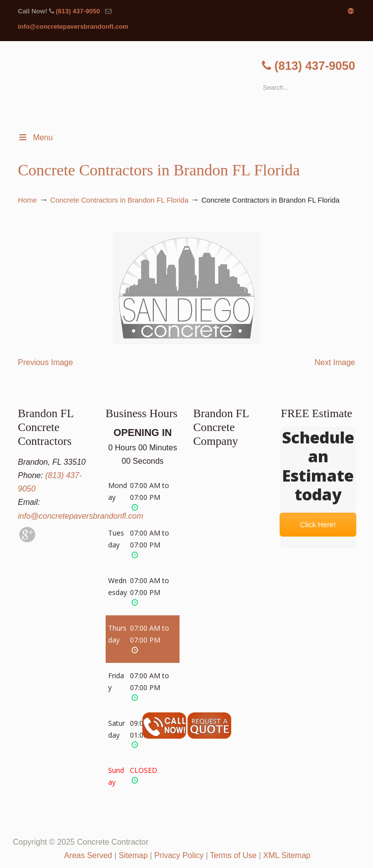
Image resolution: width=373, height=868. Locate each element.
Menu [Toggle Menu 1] (35, 137)
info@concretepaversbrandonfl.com (73, 27)
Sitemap (133, 855)
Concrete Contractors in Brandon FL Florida (119, 200)
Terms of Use (233, 855)
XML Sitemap (287, 855)
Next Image (335, 362)
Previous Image (45, 362)
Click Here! (318, 524)
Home (27, 200)
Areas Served (88, 855)
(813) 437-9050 (78, 11)
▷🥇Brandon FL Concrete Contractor (196, 84)
